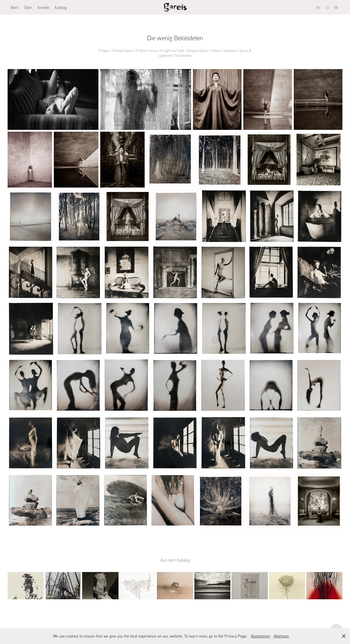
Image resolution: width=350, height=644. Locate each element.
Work (15, 7)
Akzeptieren (260, 636)
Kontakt (44, 7)
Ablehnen (281, 636)
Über (28, 7)
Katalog (61, 7)
